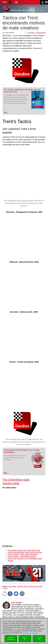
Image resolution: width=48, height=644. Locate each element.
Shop (5, 2)
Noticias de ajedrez (23, 10)
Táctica (5, 588)
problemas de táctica (35, 586)
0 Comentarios (41, 33)
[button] (16, 2)
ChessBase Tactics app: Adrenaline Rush (24, 550)
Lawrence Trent (22, 586)
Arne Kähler (12, 586)
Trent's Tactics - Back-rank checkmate (23, 554)
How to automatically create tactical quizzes (25, 552)
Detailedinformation (11, 638)
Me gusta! (31, 33)
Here (15, 629)
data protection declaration (31, 633)
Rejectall (25, 638)
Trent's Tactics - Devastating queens (22, 556)
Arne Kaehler (17, 603)
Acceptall (39, 638)
